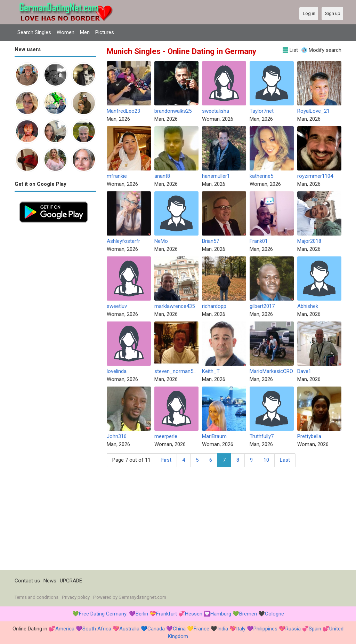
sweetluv (117, 306)
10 (266, 460)
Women (66, 32)
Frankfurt (167, 614)
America (65, 629)
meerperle (166, 436)
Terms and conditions (37, 597)
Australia (129, 629)
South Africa (97, 629)
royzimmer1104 (315, 176)
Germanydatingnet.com (142, 597)
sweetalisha (216, 111)
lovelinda (117, 371)
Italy (241, 629)
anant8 (162, 176)
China (179, 629)
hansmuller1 (216, 176)
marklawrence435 (175, 306)
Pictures (105, 32)
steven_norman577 (177, 371)
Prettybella (309, 436)
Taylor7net (262, 111)
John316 (117, 436)
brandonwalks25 (173, 111)
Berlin (142, 614)
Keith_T (211, 371)
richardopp (214, 306)
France (201, 629)
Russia (293, 629)
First (166, 460)
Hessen (194, 614)
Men (85, 32)
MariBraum (214, 436)
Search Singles (34, 32)
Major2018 (309, 241)
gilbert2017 (262, 306)
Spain (315, 629)
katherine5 (261, 176)
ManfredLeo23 (123, 111)
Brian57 (211, 241)
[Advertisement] (55, 332)
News (50, 581)
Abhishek (308, 306)
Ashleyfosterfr (123, 241)
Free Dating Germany (103, 614)
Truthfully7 (262, 436)
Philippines (265, 629)
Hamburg (221, 614)
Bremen (248, 614)
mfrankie (117, 176)
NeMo (161, 241)
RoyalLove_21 (313, 111)
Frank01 (259, 241)
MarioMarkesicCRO (271, 371)
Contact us (27, 581)
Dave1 (304, 371)
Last (285, 460)
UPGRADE (71, 581)
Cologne (274, 614)
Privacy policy (76, 597)
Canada (156, 629)
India (223, 629)
